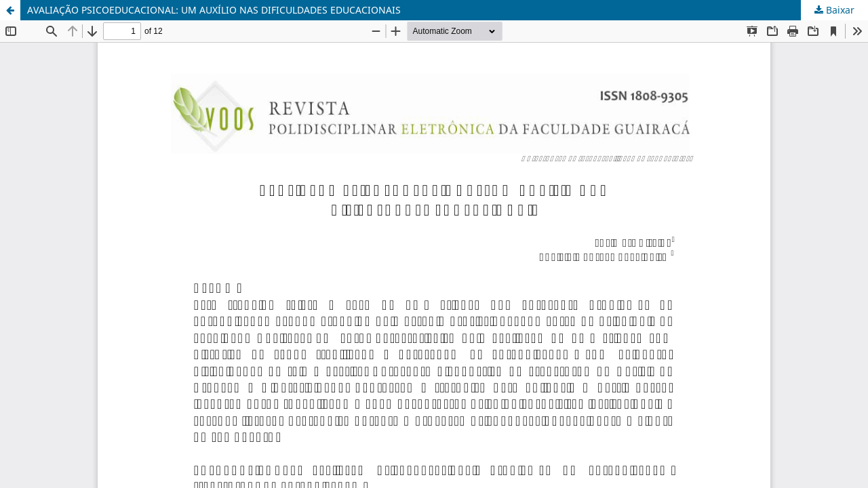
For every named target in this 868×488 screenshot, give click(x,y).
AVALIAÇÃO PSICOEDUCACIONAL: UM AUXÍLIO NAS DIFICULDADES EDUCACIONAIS (214, 10)
